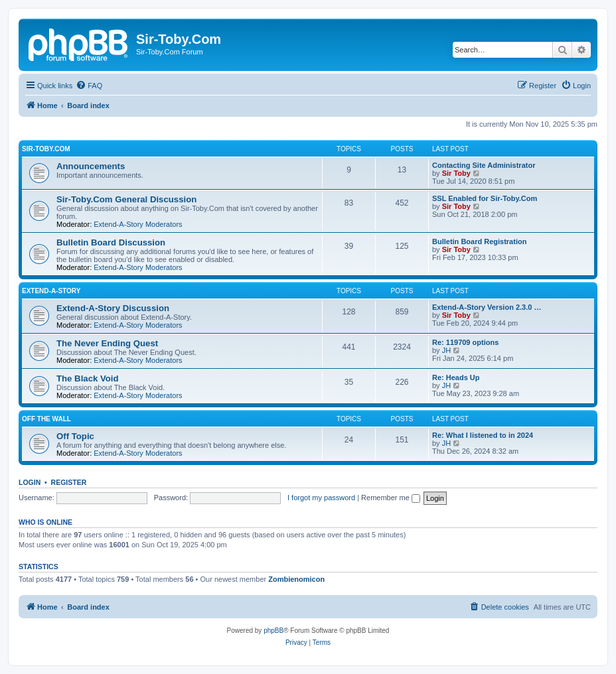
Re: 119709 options (465, 342)
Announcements (91, 166)
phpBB (273, 631)
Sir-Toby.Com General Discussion (126, 199)
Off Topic (75, 436)
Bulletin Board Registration (479, 241)
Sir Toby (456, 173)
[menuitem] (89, 86)
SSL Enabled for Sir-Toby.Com (485, 198)
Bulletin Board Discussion (111, 242)
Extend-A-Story (51, 291)
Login (30, 482)
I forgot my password (321, 498)
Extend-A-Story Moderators (138, 224)
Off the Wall (46, 419)
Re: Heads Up (456, 377)
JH (446, 350)
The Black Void (88, 378)
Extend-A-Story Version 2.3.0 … (487, 307)
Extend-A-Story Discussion (113, 308)
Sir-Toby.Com (46, 149)
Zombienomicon (296, 579)
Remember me (391, 498)
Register (69, 482)
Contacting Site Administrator (484, 165)
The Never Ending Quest (107, 343)
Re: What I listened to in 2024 (483, 435)
